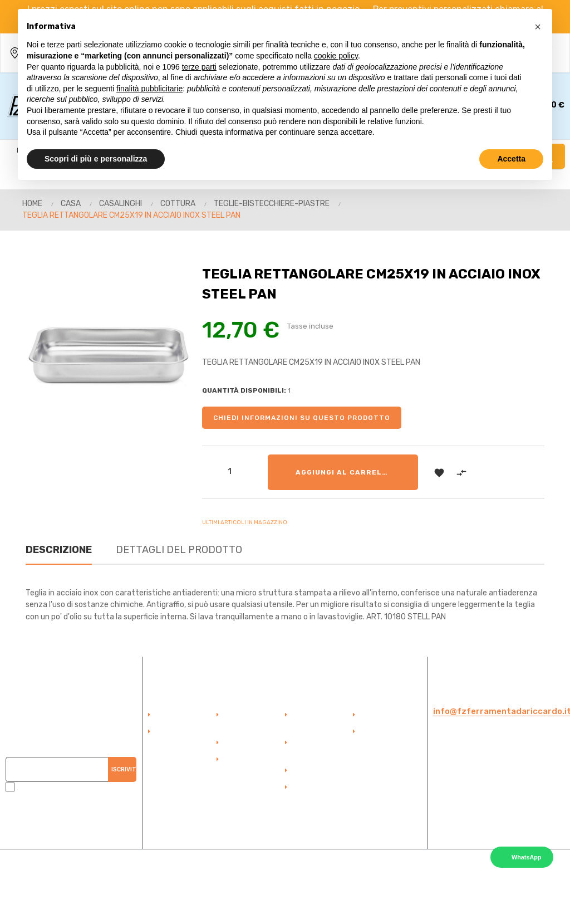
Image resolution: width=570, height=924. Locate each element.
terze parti (199, 67)
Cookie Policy (515, 828)
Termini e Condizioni (243, 765)
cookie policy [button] (336, 56)
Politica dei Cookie (392, 715)
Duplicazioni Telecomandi (315, 749)
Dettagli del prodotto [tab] (179, 550)
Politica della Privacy (383, 737)
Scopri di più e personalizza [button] (96, 159)
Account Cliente (183, 732)
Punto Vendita (249, 743)
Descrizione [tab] (59, 550)
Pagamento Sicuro (245, 721)
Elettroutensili (318, 788)
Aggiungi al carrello (344, 472)
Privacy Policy (470, 828)
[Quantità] (230, 471)
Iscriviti (124, 769)
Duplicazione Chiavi (315, 721)
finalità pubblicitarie (149, 89)
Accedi (169, 715)
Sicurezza (311, 771)
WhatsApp (526, 857)
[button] (538, 27)
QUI (114, 821)
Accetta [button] (511, 159)
